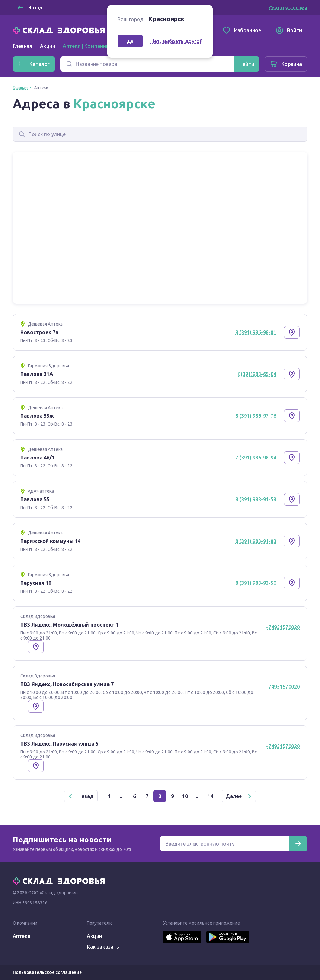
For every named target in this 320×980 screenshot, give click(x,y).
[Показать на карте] (292, 332)
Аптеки (22, 936)
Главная (22, 46)
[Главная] (60, 30)
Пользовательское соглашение (47, 972)
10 (185, 796)
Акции (48, 46)
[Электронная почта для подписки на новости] (225, 844)
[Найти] (247, 64)
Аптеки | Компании (86, 46)
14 (210, 796)
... (122, 796)
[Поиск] (147, 64)
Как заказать (103, 947)
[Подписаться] (298, 844)
